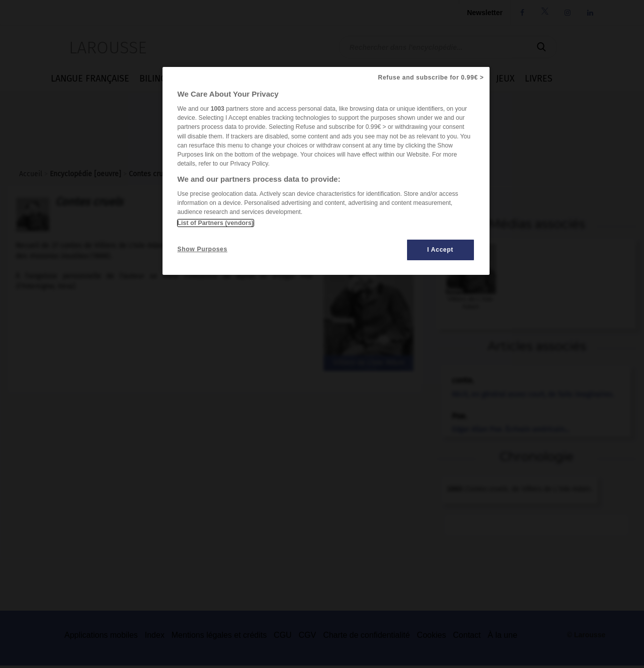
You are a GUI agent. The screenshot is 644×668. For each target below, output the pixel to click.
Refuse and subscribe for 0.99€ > (431, 78)
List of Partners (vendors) (216, 223)
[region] (326, 171)
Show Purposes (203, 249)
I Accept (440, 250)
